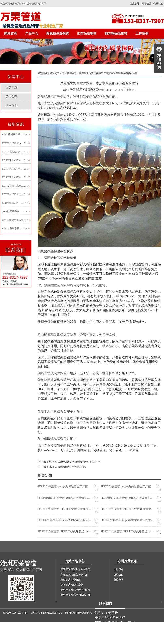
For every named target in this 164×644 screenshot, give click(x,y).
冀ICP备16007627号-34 (15, 613)
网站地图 (146, 4)
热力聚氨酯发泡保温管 (54, 335)
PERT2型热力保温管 (13, 220)
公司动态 (11, 96)
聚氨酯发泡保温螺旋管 (60, 285)
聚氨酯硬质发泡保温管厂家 (57, 380)
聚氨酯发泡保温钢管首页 (51, 73)
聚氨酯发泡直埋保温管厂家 (57, 96)
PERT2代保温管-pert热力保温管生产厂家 (13, 143)
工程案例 (142, 34)
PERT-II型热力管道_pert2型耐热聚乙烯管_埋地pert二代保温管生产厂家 (13, 152)
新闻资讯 (72, 73)
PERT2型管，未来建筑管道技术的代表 (13, 186)
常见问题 (11, 88)
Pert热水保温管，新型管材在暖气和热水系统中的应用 (13, 203)
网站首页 (11, 34)
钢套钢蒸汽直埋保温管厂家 (75, 595)
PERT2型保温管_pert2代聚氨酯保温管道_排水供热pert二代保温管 (13, 194)
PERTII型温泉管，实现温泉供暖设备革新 (13, 228)
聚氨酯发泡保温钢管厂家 (74, 575)
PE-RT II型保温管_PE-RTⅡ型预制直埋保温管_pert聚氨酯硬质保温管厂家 (13, 160)
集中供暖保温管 (49, 439)
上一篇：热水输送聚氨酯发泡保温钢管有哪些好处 (69, 462)
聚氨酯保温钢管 (58, 34)
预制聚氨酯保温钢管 (65, 103)
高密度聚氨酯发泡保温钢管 (75, 569)
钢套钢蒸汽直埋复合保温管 (75, 590)
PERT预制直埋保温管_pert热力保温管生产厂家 (13, 134)
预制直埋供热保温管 (52, 412)
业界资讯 (11, 105)
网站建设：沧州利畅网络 (79, 613)
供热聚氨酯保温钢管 (52, 251)
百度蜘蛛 (135, 4)
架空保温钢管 (87, 34)
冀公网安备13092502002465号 (46, 613)
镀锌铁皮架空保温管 (72, 585)
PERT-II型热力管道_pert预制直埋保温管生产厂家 (13, 169)
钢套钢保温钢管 (116, 34)
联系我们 (158, 4)
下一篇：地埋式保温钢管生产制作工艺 (62, 467)
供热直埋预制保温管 (52, 373)
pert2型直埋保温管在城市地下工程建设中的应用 (13, 211)
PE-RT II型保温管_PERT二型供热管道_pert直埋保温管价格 (13, 177)
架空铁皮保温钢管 (71, 580)
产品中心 (32, 34)
